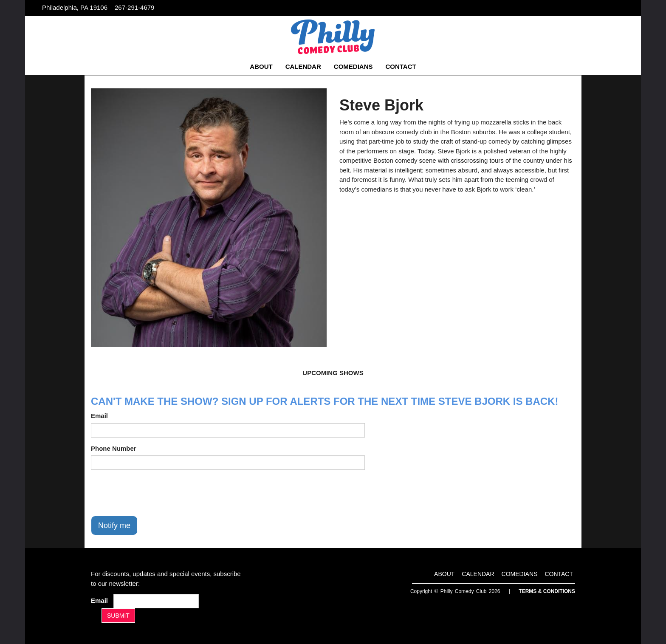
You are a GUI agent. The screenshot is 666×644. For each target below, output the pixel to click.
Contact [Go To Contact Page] (401, 66)
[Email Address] (156, 601)
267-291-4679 (134, 7)
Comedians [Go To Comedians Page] (353, 66)
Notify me (114, 525)
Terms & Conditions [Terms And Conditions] (547, 591)
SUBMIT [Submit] (118, 616)
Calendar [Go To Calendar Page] (303, 66)
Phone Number (114, 448)
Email (99, 416)
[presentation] (155, 493)
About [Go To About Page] (261, 66)
